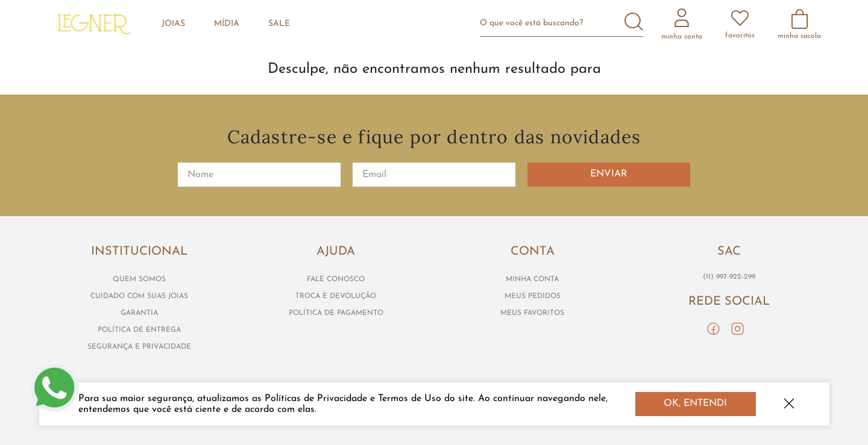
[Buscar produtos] (634, 23)
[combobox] (566, 23)
